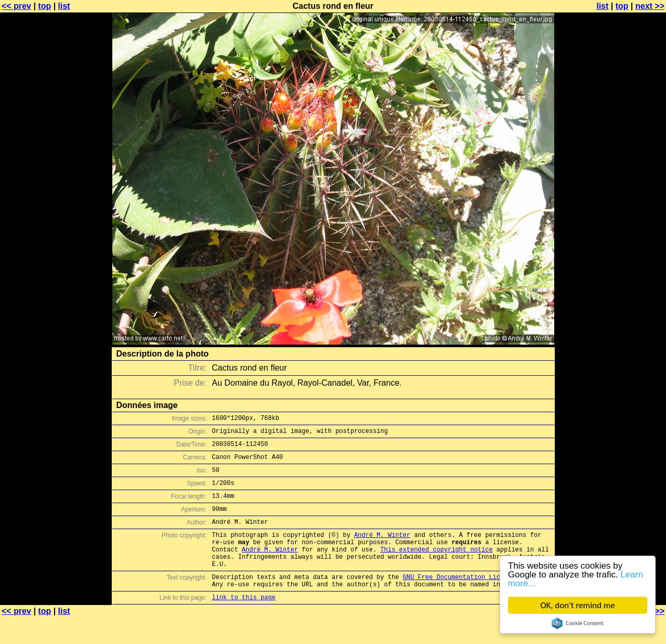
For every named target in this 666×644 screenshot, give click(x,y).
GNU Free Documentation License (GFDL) (472, 600)
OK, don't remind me (578, 605)
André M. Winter (382, 550)
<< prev (16, 6)
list (64, 6)
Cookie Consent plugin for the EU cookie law (578, 623)
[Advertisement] (624, 257)
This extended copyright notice (437, 568)
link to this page (244, 623)
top (44, 6)
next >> (650, 6)
